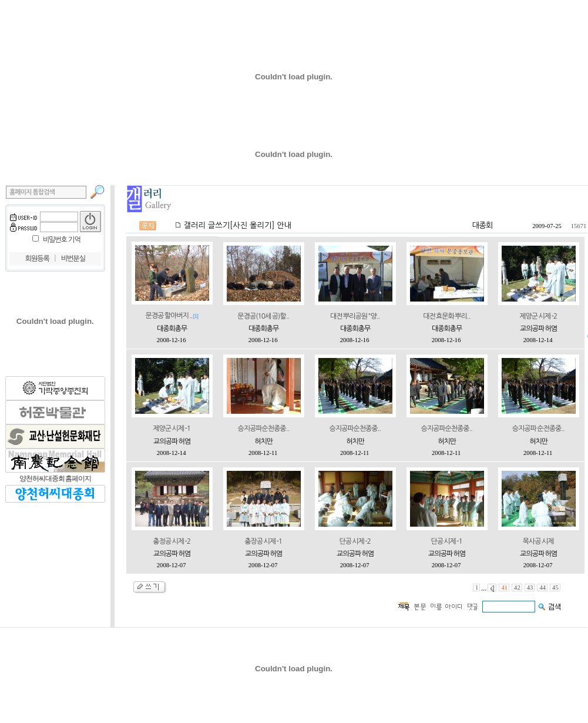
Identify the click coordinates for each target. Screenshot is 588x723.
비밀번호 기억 (62, 240)
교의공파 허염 (538, 329)
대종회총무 (172, 329)
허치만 (263, 441)
